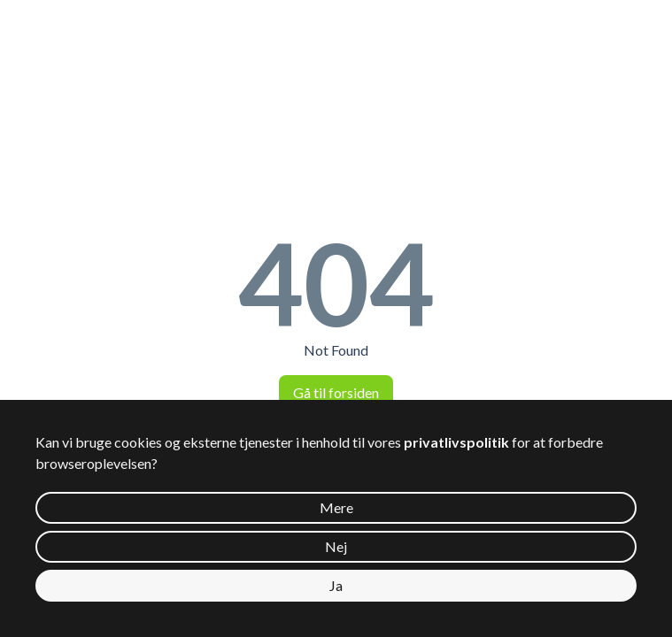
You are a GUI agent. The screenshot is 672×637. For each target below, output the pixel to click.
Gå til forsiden (336, 392)
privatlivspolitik (456, 442)
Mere (336, 507)
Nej (336, 546)
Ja (336, 585)
